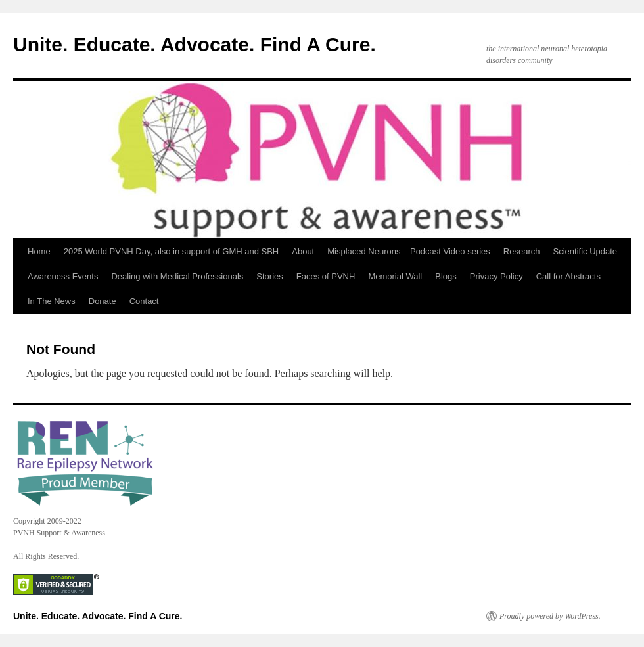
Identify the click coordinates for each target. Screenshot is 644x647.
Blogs (446, 276)
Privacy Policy (496, 276)
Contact (144, 301)
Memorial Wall (395, 276)
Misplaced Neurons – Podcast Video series (409, 251)
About (303, 251)
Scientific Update (586, 251)
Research (522, 251)
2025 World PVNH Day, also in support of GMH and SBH (172, 251)
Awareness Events (63, 276)
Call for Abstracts (568, 276)
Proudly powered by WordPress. (550, 616)
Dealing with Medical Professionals (177, 276)
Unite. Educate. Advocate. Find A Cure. (195, 44)
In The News (52, 301)
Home (39, 251)
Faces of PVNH (326, 276)
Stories (269, 276)
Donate (103, 301)
